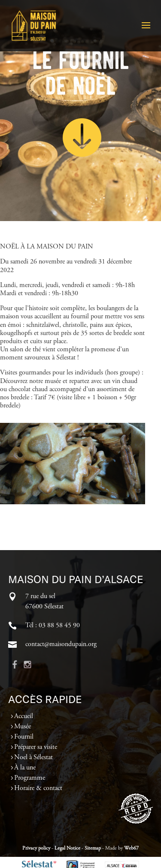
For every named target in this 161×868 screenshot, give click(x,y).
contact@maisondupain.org (61, 644)
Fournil (24, 737)
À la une (25, 768)
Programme (30, 778)
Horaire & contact (38, 788)
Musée (23, 727)
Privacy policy (36, 848)
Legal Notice (67, 848)
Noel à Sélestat (33, 757)
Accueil (24, 716)
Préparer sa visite (36, 747)
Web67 (131, 848)
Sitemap (93, 848)
